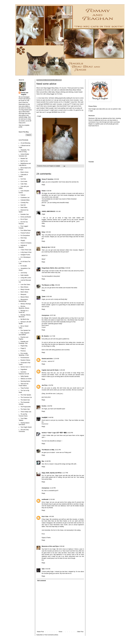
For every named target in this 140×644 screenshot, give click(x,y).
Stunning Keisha (25, 381)
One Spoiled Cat (25, 330)
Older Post (80, 632)
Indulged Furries (25, 255)
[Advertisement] (102, 144)
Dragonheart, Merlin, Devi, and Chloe (53, 268)
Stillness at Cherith (26, 379)
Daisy (43, 232)
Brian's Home (24, 172)
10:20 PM (70, 433)
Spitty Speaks (25, 376)
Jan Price (45, 385)
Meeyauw (23, 294)
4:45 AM (51, 516)
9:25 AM (48, 232)
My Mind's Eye (25, 319)
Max (43, 461)
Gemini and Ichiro (47, 359)
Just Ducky (24, 273)
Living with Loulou (26, 278)
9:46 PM (51, 417)
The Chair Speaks (26, 395)
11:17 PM (65, 473)
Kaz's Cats (45, 516)
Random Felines (25, 360)
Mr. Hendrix (45, 336)
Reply (43, 185)
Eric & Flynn (24, 219)
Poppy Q (23, 348)
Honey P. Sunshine (48, 179)
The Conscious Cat (26, 397)
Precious (23, 351)
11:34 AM (56, 359)
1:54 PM (51, 385)
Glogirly (23, 240)
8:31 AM (58, 211)
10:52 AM (49, 297)
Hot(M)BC (45, 417)
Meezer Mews (25, 297)
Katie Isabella (24, 275)
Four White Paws (26, 230)
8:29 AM (56, 179)
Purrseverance (25, 358)
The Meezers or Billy (48, 285)
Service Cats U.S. (26, 367)
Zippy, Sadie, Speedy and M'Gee (52, 473)
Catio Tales (24, 184)
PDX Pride (24, 238)
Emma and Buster (26, 217)
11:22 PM (53, 488)
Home (60, 632)
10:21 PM (58, 450)
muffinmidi (45, 499)
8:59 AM (62, 546)
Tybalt (44, 297)
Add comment (41, 581)
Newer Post (40, 632)
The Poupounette (26, 407)
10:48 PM (48, 461)
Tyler (43, 569)
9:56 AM (57, 285)
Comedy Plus (24, 203)
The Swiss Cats (25, 409)
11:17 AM (52, 336)
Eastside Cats (25, 214)
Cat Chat (23, 179)
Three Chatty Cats (26, 412)
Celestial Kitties (25, 200)
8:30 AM (49, 191)
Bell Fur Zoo (24, 161)
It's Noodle (24, 266)
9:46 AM (68, 268)
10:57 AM (53, 315)
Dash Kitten (24, 207)
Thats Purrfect (25, 388)
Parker (44, 191)
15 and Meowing (25, 143)
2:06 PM (50, 406)
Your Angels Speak (26, 427)
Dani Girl (23, 205)
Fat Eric (44, 406)
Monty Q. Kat (46, 247)
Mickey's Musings (26, 304)
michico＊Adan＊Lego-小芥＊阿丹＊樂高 (54, 433)
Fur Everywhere (25, 235)
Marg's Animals (25, 289)
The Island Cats (25, 400)
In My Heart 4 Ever (26, 252)
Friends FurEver (25, 233)
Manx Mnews (24, 287)
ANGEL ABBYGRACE (48, 211)
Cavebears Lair (25, 198)
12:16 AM (52, 499)
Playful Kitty (24, 346)
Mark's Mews (24, 292)
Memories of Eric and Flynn (50, 546)
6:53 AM (48, 569)
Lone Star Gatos (25, 285)
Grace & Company (26, 243)
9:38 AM (53, 247)
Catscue (23, 195)
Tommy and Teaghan (24, 94)
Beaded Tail (24, 159)
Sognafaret (24, 369)
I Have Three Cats (26, 250)
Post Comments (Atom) (51, 635)
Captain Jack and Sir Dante (50, 370)
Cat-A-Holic (24, 181)
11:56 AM (62, 370)
